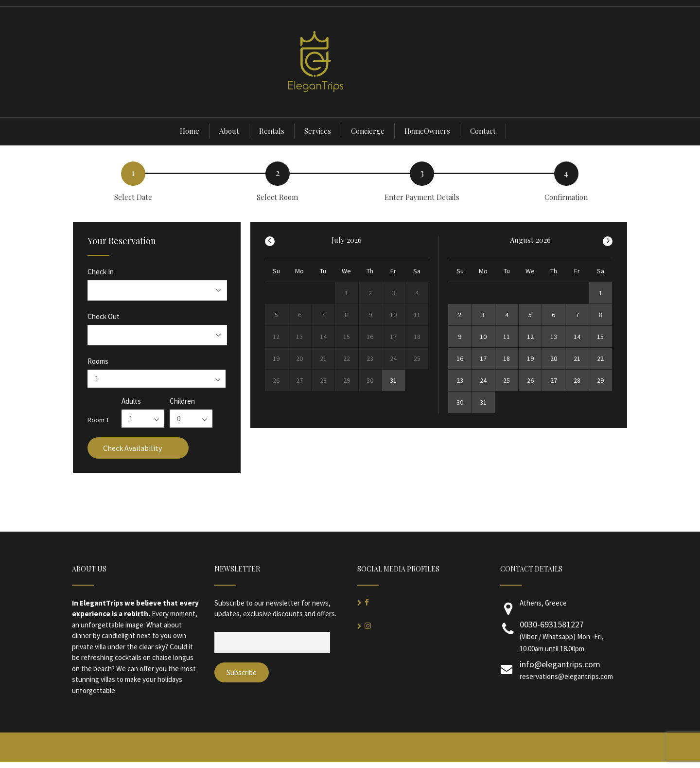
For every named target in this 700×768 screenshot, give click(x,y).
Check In (101, 272)
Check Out (104, 316)
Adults (131, 401)
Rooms (98, 361)
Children (182, 401)
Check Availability (138, 448)
